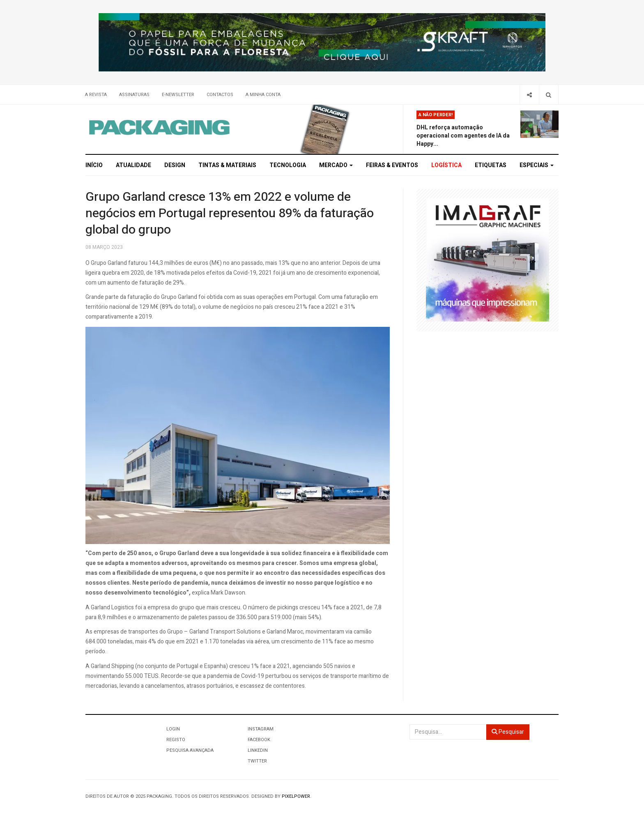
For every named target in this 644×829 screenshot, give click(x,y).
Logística (446, 165)
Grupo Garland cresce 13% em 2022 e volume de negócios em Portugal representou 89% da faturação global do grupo (230, 214)
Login (173, 729)
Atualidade (133, 165)
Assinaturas (134, 95)
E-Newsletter (178, 95)
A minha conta (263, 95)
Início (94, 165)
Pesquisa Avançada (190, 750)
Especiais (537, 165)
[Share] (529, 95)
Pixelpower (296, 796)
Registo (176, 740)
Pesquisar (508, 732)
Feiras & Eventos (392, 165)
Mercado (336, 165)
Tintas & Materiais (227, 165)
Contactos (220, 95)
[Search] (549, 95)
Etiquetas (491, 165)
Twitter (257, 761)
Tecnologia (288, 165)
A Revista (96, 95)
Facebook (259, 740)
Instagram (261, 729)
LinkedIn (258, 750)
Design (175, 165)
